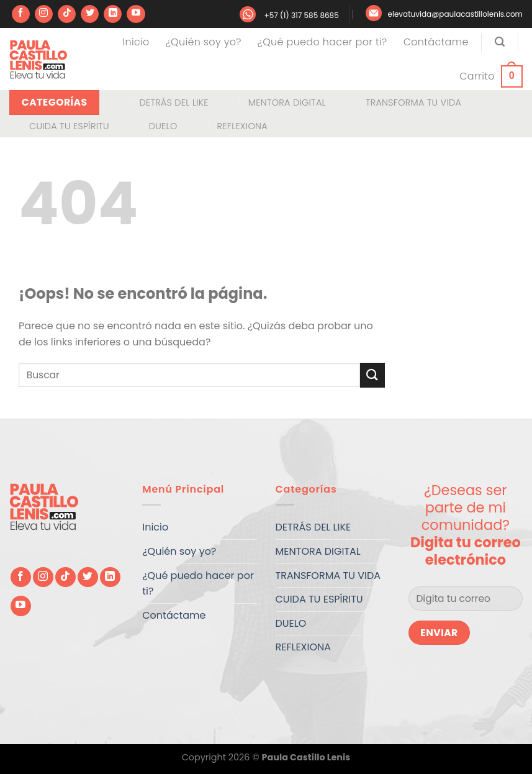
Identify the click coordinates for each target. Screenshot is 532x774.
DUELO (163, 126)
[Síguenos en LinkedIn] (113, 14)
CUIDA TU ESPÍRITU (69, 126)
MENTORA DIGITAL (287, 102)
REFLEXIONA (242, 126)
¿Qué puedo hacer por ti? (322, 42)
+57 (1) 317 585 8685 (301, 15)
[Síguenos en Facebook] (21, 14)
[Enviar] (372, 375)
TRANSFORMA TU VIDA (413, 102)
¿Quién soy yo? (204, 42)
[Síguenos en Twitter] (90, 14)
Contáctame (436, 42)
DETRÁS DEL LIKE (174, 102)
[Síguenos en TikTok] (67, 14)
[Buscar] (500, 42)
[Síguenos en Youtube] (136, 14)
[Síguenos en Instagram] (44, 14)
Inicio (136, 42)
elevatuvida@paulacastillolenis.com (455, 14)
